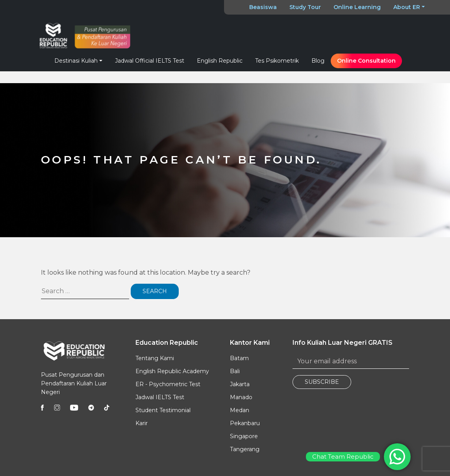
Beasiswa (263, 7)
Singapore (244, 436)
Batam (239, 358)
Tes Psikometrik (277, 61)
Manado (241, 397)
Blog (318, 61)
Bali (235, 371)
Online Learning (357, 7)
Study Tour (305, 7)
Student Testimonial (163, 410)
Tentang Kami (155, 358)
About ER (407, 7)
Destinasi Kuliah (76, 61)
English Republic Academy (172, 371)
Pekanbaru (245, 423)
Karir (142, 423)
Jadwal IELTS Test (160, 397)
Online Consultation (366, 61)
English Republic (220, 61)
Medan (240, 410)
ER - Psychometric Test (168, 384)
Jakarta (240, 384)
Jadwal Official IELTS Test (150, 61)
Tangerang (245, 449)
